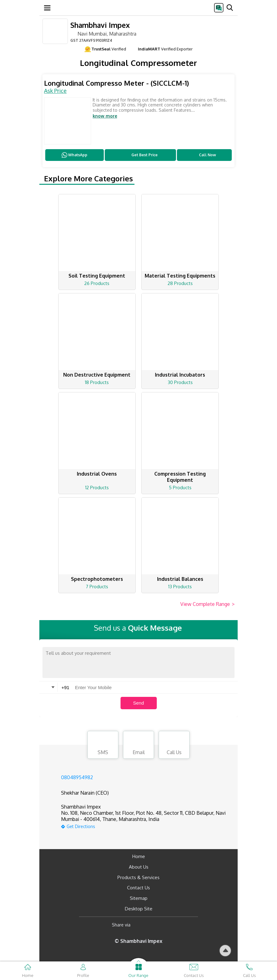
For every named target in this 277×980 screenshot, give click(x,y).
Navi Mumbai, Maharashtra (103, 33)
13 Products (180, 587)
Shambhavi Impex (100, 25)
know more (105, 116)
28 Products (180, 283)
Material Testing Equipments (180, 276)
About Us (139, 867)
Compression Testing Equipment (180, 477)
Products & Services (138, 877)
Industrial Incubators (180, 375)
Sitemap (139, 898)
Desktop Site (139, 909)
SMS (103, 746)
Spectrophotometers (97, 579)
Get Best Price (141, 155)
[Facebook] (140, 925)
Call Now (204, 155)
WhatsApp (75, 155)
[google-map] (146, 826)
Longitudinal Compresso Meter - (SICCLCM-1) (117, 83)
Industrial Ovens (97, 474)
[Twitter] (167, 925)
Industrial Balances (180, 579)
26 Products (97, 283)
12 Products (97, 488)
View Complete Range (207, 604)
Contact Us (138, 888)
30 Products (180, 382)
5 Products (180, 488)
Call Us (174, 746)
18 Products (97, 382)
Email (138, 746)
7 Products (97, 587)
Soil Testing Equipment (97, 276)
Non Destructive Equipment (97, 375)
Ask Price (55, 91)
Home (139, 856)
